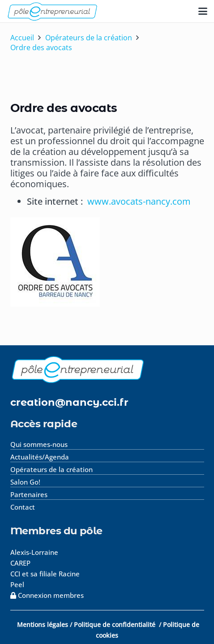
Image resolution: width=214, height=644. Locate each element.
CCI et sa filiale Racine (46, 574)
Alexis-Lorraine (34, 552)
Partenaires (29, 494)
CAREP (20, 563)
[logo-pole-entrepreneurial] (52, 11)
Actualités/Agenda (40, 457)
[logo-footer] (107, 369)
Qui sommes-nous (39, 444)
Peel (17, 584)
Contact (23, 507)
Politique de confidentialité (116, 625)
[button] (203, 11)
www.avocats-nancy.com (139, 201)
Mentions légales (43, 625)
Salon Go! (25, 482)
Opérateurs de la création (51, 469)
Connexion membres (47, 595)
